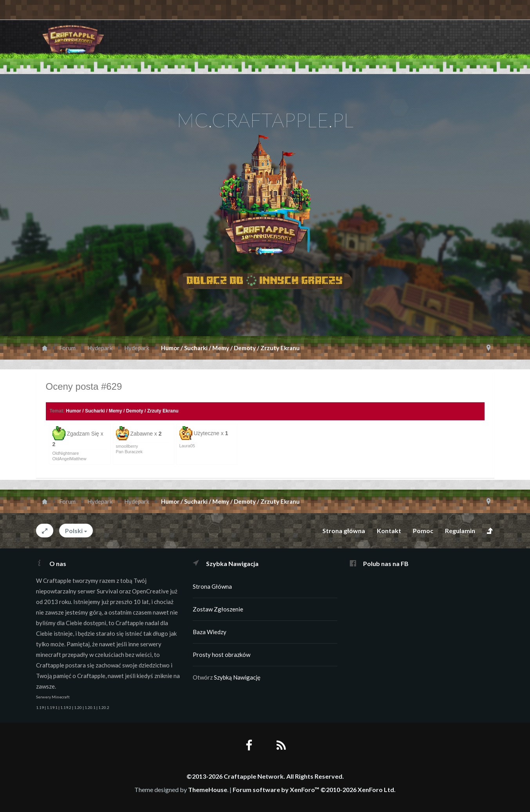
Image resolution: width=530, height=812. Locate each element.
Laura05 (187, 446)
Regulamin (460, 531)
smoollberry (127, 446)
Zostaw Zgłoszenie (218, 609)
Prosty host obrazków (222, 655)
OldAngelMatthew (70, 459)
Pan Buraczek (129, 452)
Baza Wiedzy (210, 632)
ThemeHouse (208, 789)
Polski (74, 531)
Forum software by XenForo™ (314, 789)
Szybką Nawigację (237, 677)
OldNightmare (66, 453)
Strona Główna (212, 586)
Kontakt (389, 531)
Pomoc (423, 531)
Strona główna (344, 531)
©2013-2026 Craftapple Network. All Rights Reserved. (265, 776)
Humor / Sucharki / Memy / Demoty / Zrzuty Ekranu (122, 411)
